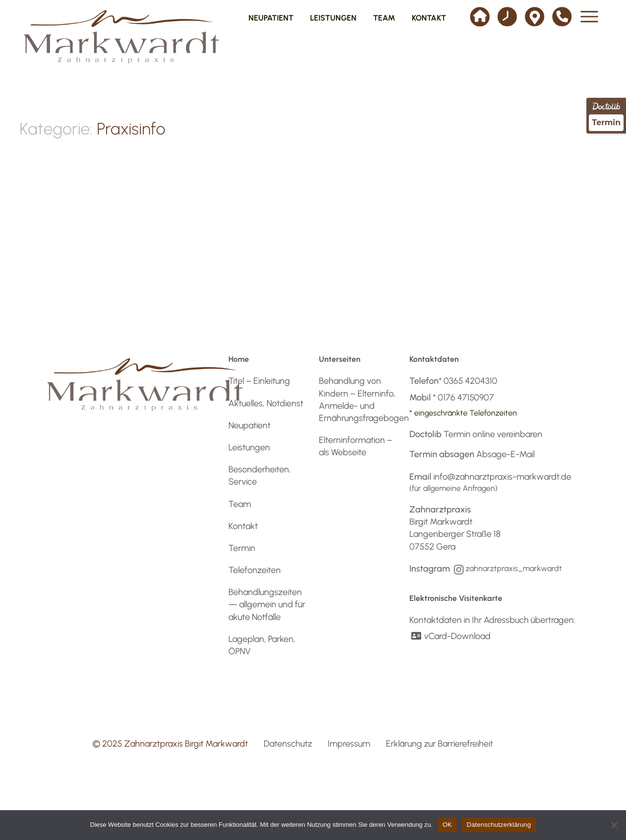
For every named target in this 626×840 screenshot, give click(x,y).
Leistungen (249, 447)
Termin (242, 548)
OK (447, 825)
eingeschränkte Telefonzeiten (466, 413)
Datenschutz (288, 744)
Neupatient (249, 425)
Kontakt (243, 526)
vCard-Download (450, 636)
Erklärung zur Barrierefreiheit (439, 744)
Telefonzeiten (255, 570)
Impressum (349, 744)
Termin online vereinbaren (493, 434)
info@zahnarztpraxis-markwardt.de (502, 477)
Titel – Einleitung (259, 381)
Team (240, 504)
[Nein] (614, 825)
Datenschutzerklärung (499, 825)
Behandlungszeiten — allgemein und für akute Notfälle (267, 604)
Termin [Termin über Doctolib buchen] (606, 122)
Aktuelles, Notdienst (266, 403)
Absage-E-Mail (505, 454)
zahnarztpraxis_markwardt (514, 568)
